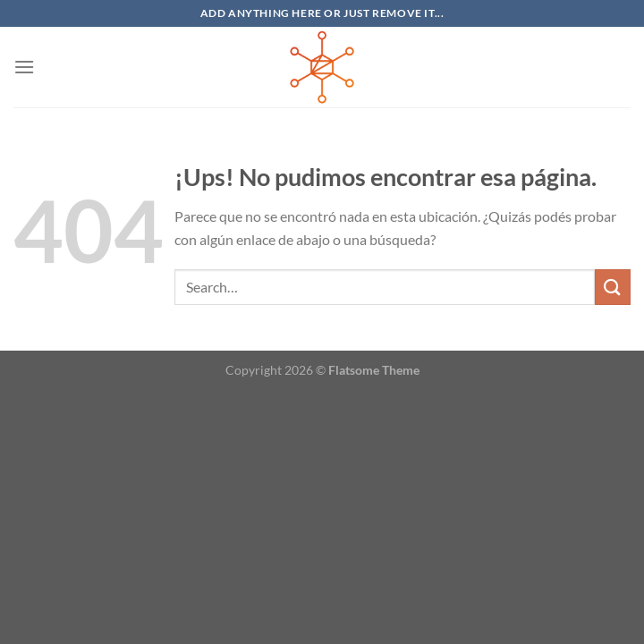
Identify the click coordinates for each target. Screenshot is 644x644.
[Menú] (24, 67)
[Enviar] (613, 287)
